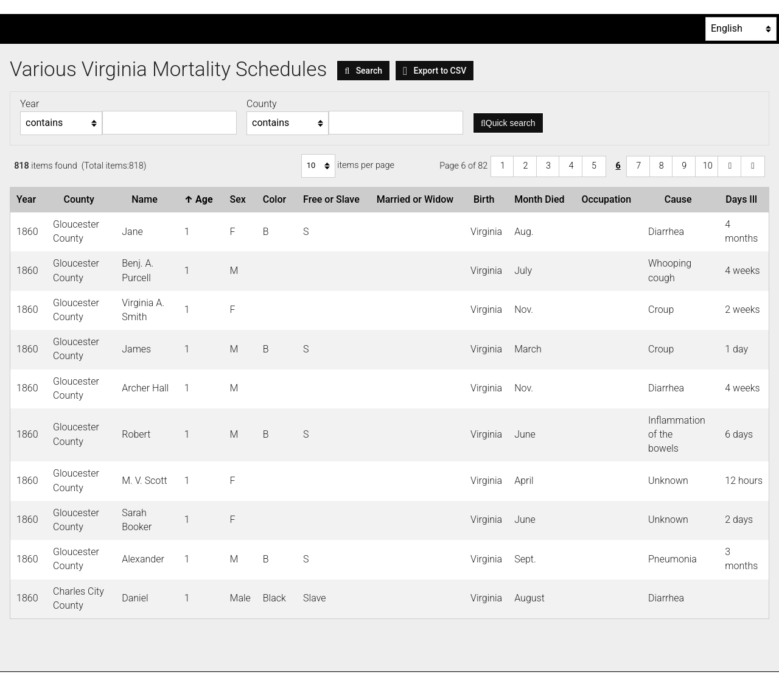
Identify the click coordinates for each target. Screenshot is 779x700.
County (81, 199)
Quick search (508, 123)
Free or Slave (334, 199)
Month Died (542, 199)
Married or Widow (417, 199)
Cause (681, 199)
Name (147, 199)
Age (201, 199)
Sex (240, 199)
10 (708, 166)
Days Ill (744, 199)
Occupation (609, 199)
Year (29, 199)
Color (277, 199)
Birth (486, 199)
